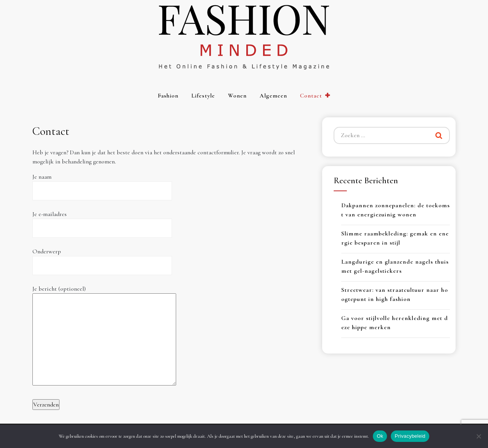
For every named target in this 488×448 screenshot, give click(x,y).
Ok (380, 436)
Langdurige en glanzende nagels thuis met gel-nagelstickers (395, 266)
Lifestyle (203, 96)
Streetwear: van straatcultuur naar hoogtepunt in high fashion (395, 294)
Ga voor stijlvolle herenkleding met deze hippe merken (395, 323)
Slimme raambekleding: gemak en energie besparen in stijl (395, 238)
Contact (311, 96)
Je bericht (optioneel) (104, 336)
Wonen (237, 96)
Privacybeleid (410, 436)
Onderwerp (102, 258)
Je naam (102, 184)
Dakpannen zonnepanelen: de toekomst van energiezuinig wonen (396, 210)
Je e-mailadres (102, 221)
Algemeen (273, 96)
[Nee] (478, 436)
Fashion (168, 96)
